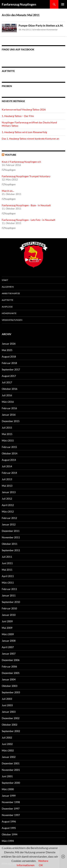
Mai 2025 (7, 350)
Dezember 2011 (11, 531)
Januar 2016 (9, 415)
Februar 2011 (9, 589)
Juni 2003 (7, 705)
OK (41, 865)
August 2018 (9, 357)
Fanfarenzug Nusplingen (19, 4)
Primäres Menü (63, 4)
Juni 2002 (7, 744)
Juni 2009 (7, 621)
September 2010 (11, 602)
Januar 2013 (9, 492)
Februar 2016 (9, 408)
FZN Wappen (33, 255)
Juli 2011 (7, 557)
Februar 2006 (9, 666)
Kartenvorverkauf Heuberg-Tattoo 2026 (24, 110)
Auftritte (8, 300)
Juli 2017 (7, 382)
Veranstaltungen (12, 320)
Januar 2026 (9, 344)
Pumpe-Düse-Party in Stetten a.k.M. (41, 25)
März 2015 (8, 440)
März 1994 (8, 841)
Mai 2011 (7, 570)
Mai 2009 (7, 628)
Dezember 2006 (11, 660)
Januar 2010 (9, 615)
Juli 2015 (7, 428)
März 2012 (8, 511)
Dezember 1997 (11, 809)
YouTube (11, 155)
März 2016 (8, 402)
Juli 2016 (7, 395)
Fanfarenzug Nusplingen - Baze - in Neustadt (26, 205)
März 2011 (8, 583)
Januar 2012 (9, 524)
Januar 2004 (9, 679)
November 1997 (11, 815)
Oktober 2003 (10, 686)
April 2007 (8, 647)
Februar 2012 (9, 518)
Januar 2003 (9, 712)
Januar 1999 (9, 796)
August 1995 (9, 828)
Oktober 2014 (10, 453)
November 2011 (11, 537)
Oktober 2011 (10, 544)
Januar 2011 (9, 595)
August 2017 (9, 376)
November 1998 (11, 802)
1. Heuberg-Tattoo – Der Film (18, 116)
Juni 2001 (7, 776)
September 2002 (11, 731)
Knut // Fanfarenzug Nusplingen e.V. (22, 162)
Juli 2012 (7, 499)
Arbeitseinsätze (11, 293)
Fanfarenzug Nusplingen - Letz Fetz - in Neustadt (28, 220)
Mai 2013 (7, 486)
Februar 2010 (9, 608)
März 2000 (8, 789)
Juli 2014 (7, 466)
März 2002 (8, 750)
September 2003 (11, 692)
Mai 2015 (7, 434)
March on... (8, 191)
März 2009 (8, 634)
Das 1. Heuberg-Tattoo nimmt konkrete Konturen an (30, 139)
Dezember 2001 (11, 763)
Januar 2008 (9, 641)
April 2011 (8, 576)
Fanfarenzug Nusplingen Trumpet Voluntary (26, 176)
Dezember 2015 (11, 421)
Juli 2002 (7, 738)
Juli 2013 (7, 479)
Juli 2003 (7, 699)
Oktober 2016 (10, 389)
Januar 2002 (9, 757)
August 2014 (9, 460)
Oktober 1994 (10, 834)
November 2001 (11, 770)
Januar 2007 (9, 654)
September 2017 (11, 369)
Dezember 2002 (11, 718)
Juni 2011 (7, 563)
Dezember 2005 (11, 673)
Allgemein (8, 287)
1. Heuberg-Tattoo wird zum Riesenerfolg (24, 132)
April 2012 (8, 505)
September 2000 (11, 783)
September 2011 (11, 550)
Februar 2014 (9, 473)
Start (5, 280)
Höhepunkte (9, 313)
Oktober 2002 (10, 725)
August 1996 (9, 821)
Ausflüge (7, 307)
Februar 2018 (9, 363)
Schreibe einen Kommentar (45, 30)
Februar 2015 (9, 447)
